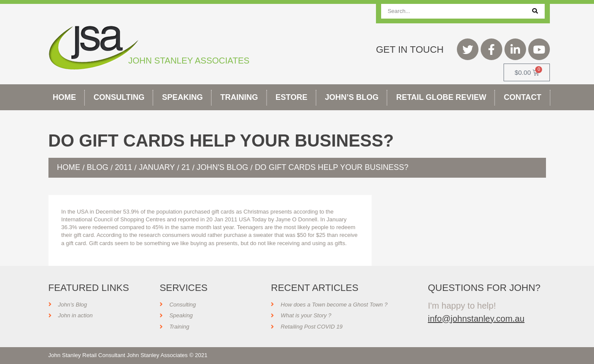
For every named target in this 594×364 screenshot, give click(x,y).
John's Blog (222, 167)
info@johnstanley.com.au (476, 319)
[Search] (535, 11)
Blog (98, 167)
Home (64, 97)
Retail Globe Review (441, 97)
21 (186, 167)
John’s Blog (352, 97)
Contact (523, 97)
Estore (292, 97)
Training (239, 97)
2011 (124, 167)
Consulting (119, 97)
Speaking (183, 97)
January (157, 167)
